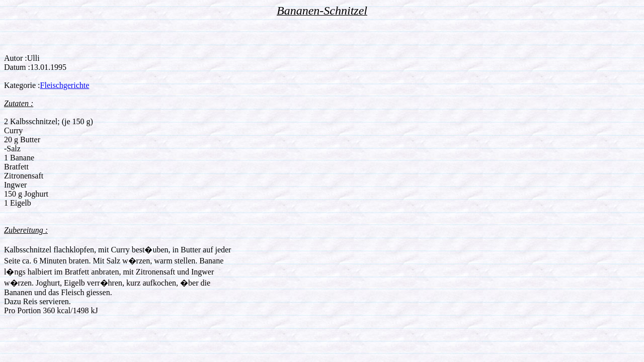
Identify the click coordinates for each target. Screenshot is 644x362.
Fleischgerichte (65, 85)
